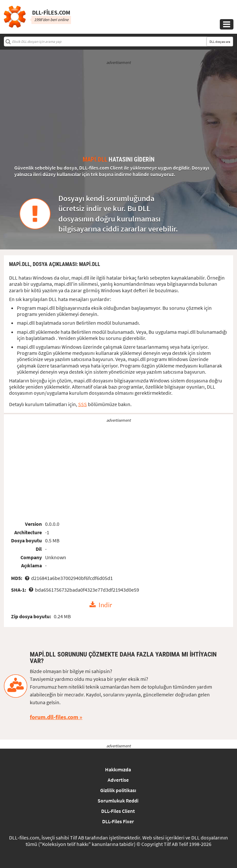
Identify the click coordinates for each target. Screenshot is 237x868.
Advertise (118, 780)
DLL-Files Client (118, 811)
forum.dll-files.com (54, 717)
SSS (83, 404)
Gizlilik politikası (118, 790)
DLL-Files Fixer (118, 821)
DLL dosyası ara (220, 42)
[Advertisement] (118, 111)
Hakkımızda (118, 769)
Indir (105, 605)
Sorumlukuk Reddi (118, 801)
